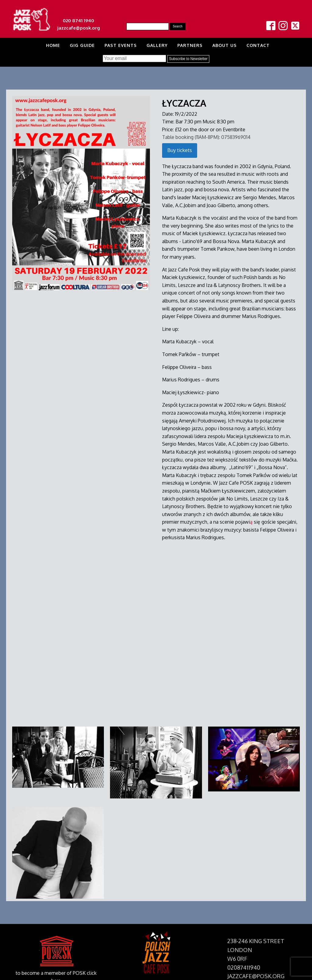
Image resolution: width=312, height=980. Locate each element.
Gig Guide (82, 45)
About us (225, 45)
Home (53, 45)
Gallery (157, 45)
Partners (190, 45)
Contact (258, 45)
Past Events (121, 45)
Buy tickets (180, 150)
